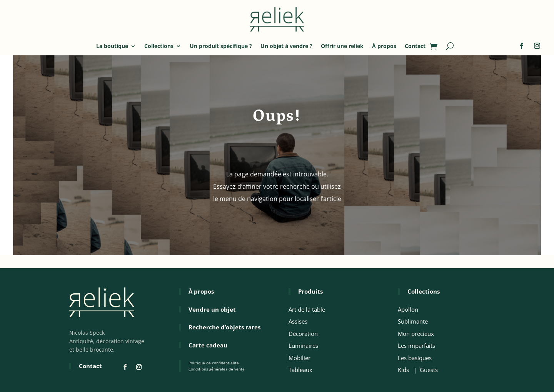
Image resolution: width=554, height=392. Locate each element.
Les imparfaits (416, 345)
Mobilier (300, 358)
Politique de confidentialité (214, 363)
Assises (298, 321)
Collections (159, 46)
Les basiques (415, 358)
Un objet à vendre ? (286, 46)
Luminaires (303, 345)
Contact (415, 46)
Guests (429, 370)
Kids (403, 370)
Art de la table (307, 309)
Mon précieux (416, 334)
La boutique (112, 46)
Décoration (303, 334)
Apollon (408, 309)
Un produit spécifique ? (221, 46)
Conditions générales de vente (217, 369)
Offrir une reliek (342, 46)
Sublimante (413, 321)
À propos (384, 46)
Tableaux (300, 370)
